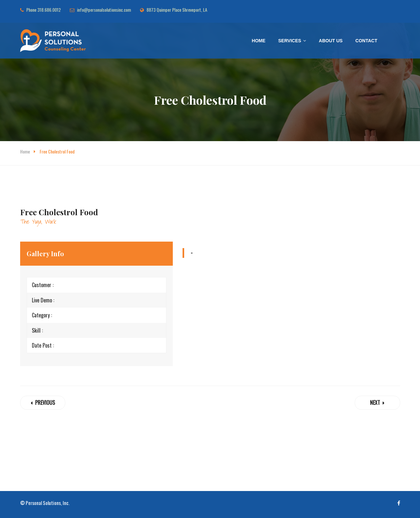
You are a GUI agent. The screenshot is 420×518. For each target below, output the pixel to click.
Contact (366, 41)
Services (290, 41)
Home (259, 41)
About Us (331, 41)
